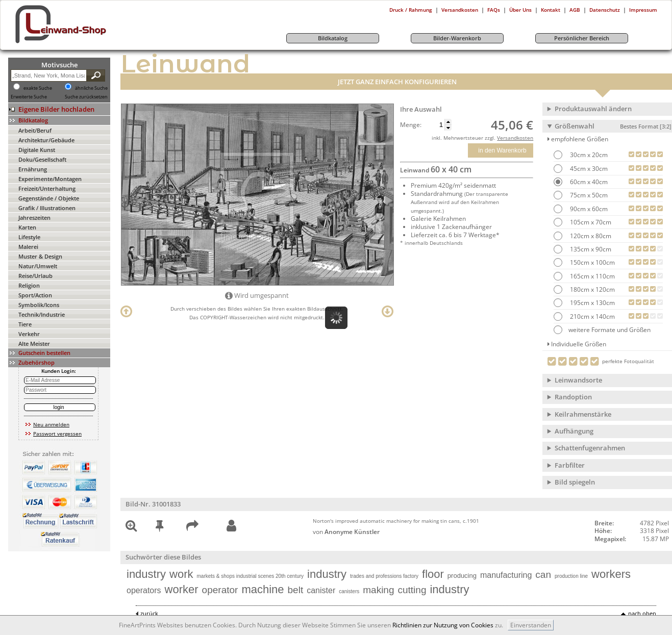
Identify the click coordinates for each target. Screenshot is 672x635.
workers (611, 574)
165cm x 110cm (592, 276)
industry (146, 574)
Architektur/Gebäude (46, 140)
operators (144, 590)
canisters (349, 591)
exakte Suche (38, 88)
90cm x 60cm (588, 209)
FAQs (494, 10)
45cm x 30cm (588, 169)
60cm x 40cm (588, 182)
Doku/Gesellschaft (42, 159)
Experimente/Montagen (50, 179)
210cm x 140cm (592, 316)
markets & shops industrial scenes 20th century (251, 576)
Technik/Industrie (42, 314)
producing (462, 576)
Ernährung (33, 169)
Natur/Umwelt (38, 266)
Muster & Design (40, 256)
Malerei (28, 247)
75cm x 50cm (588, 195)
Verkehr (29, 334)
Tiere (25, 324)
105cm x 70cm (590, 222)
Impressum (643, 10)
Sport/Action (35, 295)
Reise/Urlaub (35, 276)
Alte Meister (34, 344)
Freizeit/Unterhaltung (47, 188)
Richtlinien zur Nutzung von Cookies (443, 625)
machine (263, 589)
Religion (29, 285)
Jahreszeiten (34, 218)
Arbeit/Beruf (35, 130)
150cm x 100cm (592, 262)
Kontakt (551, 10)
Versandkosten (460, 10)
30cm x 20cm (588, 155)
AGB (575, 10)
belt (296, 590)
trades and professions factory (384, 576)
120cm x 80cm (590, 236)
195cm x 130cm (592, 303)
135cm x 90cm (590, 249)
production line (571, 576)
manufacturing (506, 575)
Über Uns (520, 10)
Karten (27, 227)
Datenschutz (605, 10)
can (543, 575)
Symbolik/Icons (39, 305)
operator (220, 590)
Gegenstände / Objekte (49, 198)
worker (182, 589)
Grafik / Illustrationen (47, 208)
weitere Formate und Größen (602, 330)
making (378, 590)
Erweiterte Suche (29, 97)
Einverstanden (531, 625)
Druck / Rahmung (411, 10)
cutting (412, 590)
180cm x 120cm (592, 289)
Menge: (411, 125)
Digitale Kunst (37, 150)
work (181, 574)
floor (433, 574)
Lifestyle (29, 237)
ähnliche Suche (91, 88)
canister (321, 590)
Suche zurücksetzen (86, 97)
